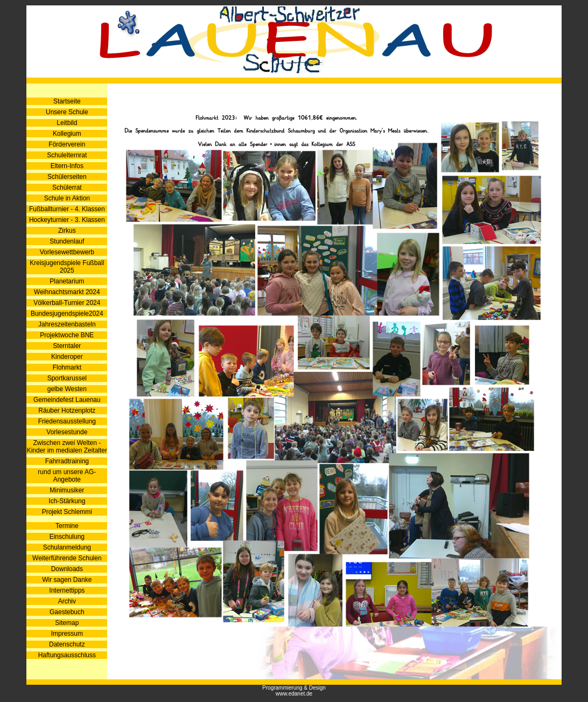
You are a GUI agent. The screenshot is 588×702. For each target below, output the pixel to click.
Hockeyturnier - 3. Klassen (67, 220)
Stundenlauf (67, 241)
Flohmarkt (67, 367)
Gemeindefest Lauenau (67, 400)
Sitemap (67, 623)
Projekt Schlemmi (67, 512)
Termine (67, 526)
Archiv (67, 601)
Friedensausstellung (67, 421)
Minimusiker (67, 490)
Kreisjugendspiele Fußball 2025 (67, 267)
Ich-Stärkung (67, 501)
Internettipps (67, 590)
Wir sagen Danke (67, 580)
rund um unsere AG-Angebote (67, 476)
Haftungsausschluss (67, 655)
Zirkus (67, 231)
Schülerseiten (67, 177)
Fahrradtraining (67, 461)
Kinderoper (67, 357)
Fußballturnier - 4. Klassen (67, 209)
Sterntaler (67, 346)
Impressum (67, 634)
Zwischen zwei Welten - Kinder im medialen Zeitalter (67, 447)
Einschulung (67, 537)
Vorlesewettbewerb (67, 252)
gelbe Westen (67, 389)
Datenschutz (67, 644)
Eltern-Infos (67, 166)
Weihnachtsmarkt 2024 (67, 292)
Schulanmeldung (67, 547)
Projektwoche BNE (67, 335)
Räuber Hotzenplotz (67, 411)
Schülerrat (67, 187)
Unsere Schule (67, 112)
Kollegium (67, 134)
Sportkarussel (67, 378)
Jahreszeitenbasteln (67, 324)
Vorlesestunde (67, 432)
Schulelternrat (67, 155)
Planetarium (67, 281)
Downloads (67, 569)
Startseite (67, 101)
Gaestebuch (67, 612)
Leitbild (67, 123)
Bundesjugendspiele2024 (67, 314)
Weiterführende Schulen (67, 558)
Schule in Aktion (67, 198)
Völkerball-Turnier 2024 (67, 303)
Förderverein (67, 144)
